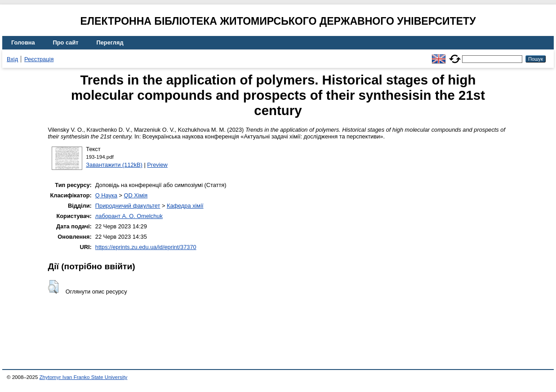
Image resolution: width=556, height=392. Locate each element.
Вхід (12, 59)
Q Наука (106, 195)
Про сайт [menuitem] (66, 42)
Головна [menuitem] (23, 42)
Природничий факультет (128, 206)
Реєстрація (39, 59)
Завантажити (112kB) (114, 165)
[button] (53, 287)
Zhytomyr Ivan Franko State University (84, 377)
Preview (157, 165)
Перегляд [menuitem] (110, 42)
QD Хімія (136, 195)
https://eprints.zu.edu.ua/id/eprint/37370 (146, 247)
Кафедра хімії (185, 206)
